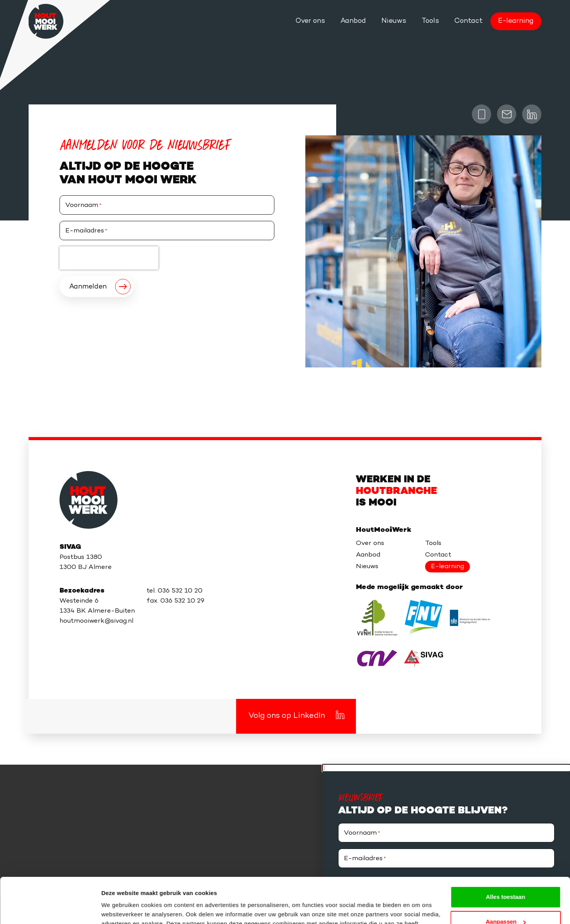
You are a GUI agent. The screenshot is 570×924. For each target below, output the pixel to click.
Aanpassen (506, 876)
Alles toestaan (505, 851)
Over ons (310, 21)
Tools (430, 21)
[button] (446, 768)
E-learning (516, 21)
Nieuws (394, 21)
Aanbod (353, 21)
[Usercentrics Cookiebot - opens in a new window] (50, 909)
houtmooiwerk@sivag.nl (96, 621)
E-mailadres (86, 231)
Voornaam (83, 206)
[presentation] (109, 258)
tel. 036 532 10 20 (174, 591)
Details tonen (120, 909)
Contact (469, 21)
